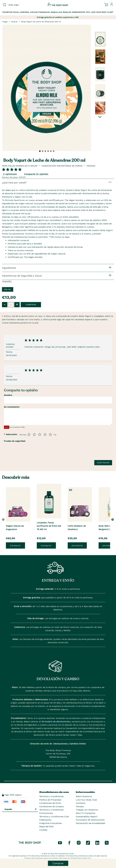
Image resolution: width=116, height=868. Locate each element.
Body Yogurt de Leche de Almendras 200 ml (41, 22)
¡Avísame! (77, 546)
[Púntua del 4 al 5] (45, 434)
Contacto (81, 803)
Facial (16, 12)
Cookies (43, 830)
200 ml (8, 289)
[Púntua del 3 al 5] (40, 434)
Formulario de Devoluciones (90, 820)
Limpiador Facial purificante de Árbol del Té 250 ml (49, 526)
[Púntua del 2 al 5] (34, 434)
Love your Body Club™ (102, 12)
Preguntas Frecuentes (50, 823)
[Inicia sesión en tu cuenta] (112, 5)
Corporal (24, 12)
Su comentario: (12, 407)
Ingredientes (78, 12)
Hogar (5, 22)
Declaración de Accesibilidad (90, 823)
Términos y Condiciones (51, 796)
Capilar (34, 12)
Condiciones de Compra (51, 806)
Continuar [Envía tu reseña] (103, 463)
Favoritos (7, 12)
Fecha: (10, 352)
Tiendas (80, 806)
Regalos (67, 12)
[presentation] (24, 456)
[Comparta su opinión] (12, 169)
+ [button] (17, 304)
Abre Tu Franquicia (85, 813)
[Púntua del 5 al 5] (50, 434)
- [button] (5, 304)
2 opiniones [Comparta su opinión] (10, 174)
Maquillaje (56, 12)
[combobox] (19, 5)
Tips (88, 12)
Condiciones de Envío (50, 803)
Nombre (8, 395)
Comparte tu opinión (36, 174)
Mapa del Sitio (46, 826)
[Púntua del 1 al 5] (29, 434)
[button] (113, 520)
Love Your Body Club (86, 800)
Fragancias (44, 12)
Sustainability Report (87, 817)
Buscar (14, 22)
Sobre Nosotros (84, 796)
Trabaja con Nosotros (87, 810)
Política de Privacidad (50, 800)
